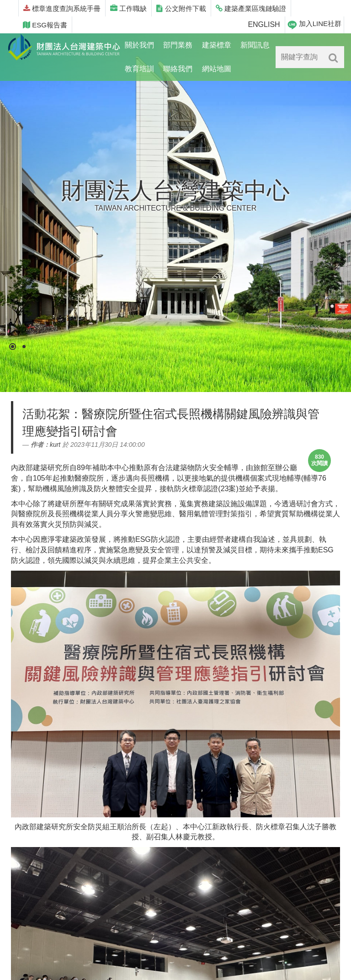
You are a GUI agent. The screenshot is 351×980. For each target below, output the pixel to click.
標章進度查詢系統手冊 (62, 8)
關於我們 (139, 45)
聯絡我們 (178, 69)
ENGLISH (264, 24)
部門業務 (178, 45)
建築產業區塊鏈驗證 (251, 8)
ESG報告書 (45, 25)
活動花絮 (46, 414)
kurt (55, 445)
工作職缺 (128, 8)
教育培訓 (139, 69)
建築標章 (217, 45)
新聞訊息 (255, 45)
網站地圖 (217, 69)
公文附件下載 (181, 8)
